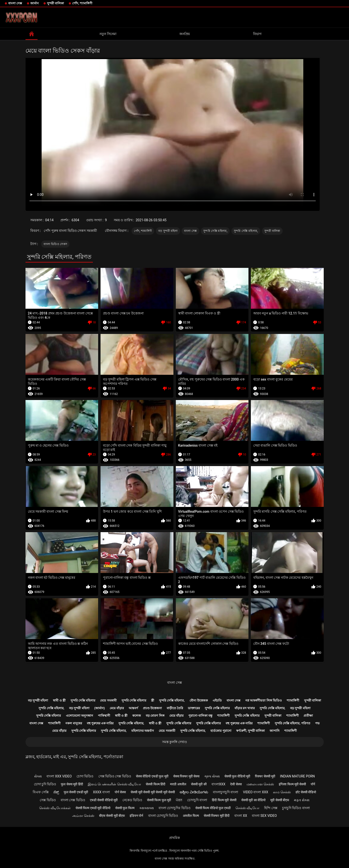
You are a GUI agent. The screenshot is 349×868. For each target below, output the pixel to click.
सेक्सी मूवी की (199, 784)
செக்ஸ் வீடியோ (247, 808)
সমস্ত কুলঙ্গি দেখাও (174, 742)
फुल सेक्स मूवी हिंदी (72, 784)
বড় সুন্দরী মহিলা (168, 231)
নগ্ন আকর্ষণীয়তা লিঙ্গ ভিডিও (264, 700)
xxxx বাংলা (101, 792)
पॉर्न (313, 784)
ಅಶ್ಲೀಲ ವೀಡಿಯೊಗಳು (194, 792)
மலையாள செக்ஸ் (260, 784)
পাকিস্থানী (104, 716)
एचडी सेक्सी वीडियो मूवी (104, 800)
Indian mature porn (297, 776)
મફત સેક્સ (301, 800)
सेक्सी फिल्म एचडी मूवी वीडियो (93, 808)
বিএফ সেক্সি (41, 792)
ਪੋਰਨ (179, 800)
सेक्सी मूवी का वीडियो (253, 800)
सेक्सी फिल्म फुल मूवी (159, 800)
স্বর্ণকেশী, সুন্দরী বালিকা (251, 731)
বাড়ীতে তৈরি (175, 708)
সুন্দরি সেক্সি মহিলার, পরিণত (292, 723)
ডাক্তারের (194, 708)
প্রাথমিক (174, 838)
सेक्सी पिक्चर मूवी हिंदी (217, 816)
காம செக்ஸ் (282, 792)
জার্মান (35, 3)
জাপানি (275, 731)
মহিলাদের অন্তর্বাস (143, 731)
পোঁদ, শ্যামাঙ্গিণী (82, 3)
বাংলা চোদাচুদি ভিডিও (163, 816)
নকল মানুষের (74, 723)
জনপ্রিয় (185, 34)
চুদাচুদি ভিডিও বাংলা (296, 808)
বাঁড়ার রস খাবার (245, 708)
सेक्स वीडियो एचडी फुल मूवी (152, 776)
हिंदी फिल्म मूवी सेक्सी (224, 800)
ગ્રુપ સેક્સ (212, 776)
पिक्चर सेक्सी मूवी (265, 776)
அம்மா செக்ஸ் (83, 816)
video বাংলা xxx (256, 792)
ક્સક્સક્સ (146, 808)
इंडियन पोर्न (136, 816)
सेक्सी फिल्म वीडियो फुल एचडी (213, 808)
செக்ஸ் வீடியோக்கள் (55, 808)
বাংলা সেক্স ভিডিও (73, 800)
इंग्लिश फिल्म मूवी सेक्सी (292, 784)
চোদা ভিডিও (85, 776)
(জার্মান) (100, 708)
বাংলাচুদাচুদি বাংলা (225, 792)
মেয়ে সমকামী (108, 700)
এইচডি (217, 700)
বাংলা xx (241, 816)
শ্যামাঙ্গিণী (293, 700)
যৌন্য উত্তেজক (199, 700)
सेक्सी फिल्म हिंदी (155, 784)
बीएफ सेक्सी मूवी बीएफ (112, 816)
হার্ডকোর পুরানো (221, 731)
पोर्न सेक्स (120, 792)
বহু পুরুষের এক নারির (100, 723)
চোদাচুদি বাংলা (197, 800)
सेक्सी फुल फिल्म (125, 808)
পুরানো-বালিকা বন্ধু (200, 716)
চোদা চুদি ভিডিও (45, 784)
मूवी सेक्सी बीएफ (280, 800)
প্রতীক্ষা (308, 716)
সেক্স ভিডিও (48, 800)
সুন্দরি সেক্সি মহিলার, (215, 231)
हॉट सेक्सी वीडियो (306, 792)
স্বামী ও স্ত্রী (59, 700)
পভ (317, 723)
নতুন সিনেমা (108, 34)
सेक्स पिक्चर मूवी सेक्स (186, 776)
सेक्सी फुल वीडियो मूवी (237, 776)
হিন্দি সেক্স (271, 808)
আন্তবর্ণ (133, 708)
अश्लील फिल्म (191, 816)
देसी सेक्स (236, 784)
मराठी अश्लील (178, 784)
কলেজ (137, 716)
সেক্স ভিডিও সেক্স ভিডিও (115, 776)
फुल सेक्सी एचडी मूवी (76, 792)
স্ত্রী (153, 700)
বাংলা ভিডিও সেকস (55, 244)
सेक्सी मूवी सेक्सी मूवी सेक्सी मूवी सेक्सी (153, 792)
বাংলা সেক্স (15, 3)
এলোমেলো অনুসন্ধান (79, 716)
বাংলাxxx (218, 784)
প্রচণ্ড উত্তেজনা (152, 708)
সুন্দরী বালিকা (55, 3)
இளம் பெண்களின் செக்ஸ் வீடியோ (114, 784)
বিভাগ (257, 34)
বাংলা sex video (264, 816)
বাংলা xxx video (59, 776)
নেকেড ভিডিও (132, 800)
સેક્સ (38, 776)
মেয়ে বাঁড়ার (117, 708)
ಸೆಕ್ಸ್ (56, 792)
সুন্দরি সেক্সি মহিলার (83, 700)
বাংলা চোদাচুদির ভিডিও (174, 808)
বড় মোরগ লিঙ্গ (155, 716)
